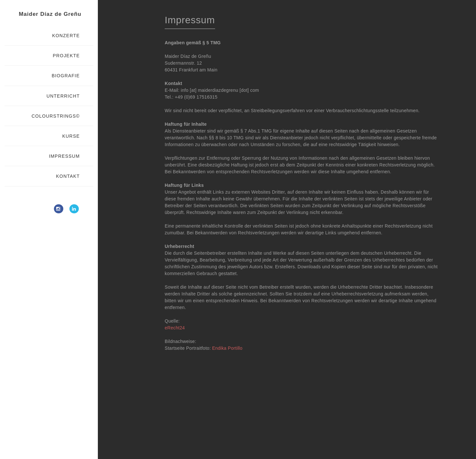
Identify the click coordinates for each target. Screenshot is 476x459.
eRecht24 (175, 328)
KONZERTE (66, 36)
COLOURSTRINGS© (56, 116)
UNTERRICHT (63, 96)
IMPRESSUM (64, 156)
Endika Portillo (227, 348)
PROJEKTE (66, 56)
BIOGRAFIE (66, 76)
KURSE (71, 136)
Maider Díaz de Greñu (50, 14)
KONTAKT (68, 176)
